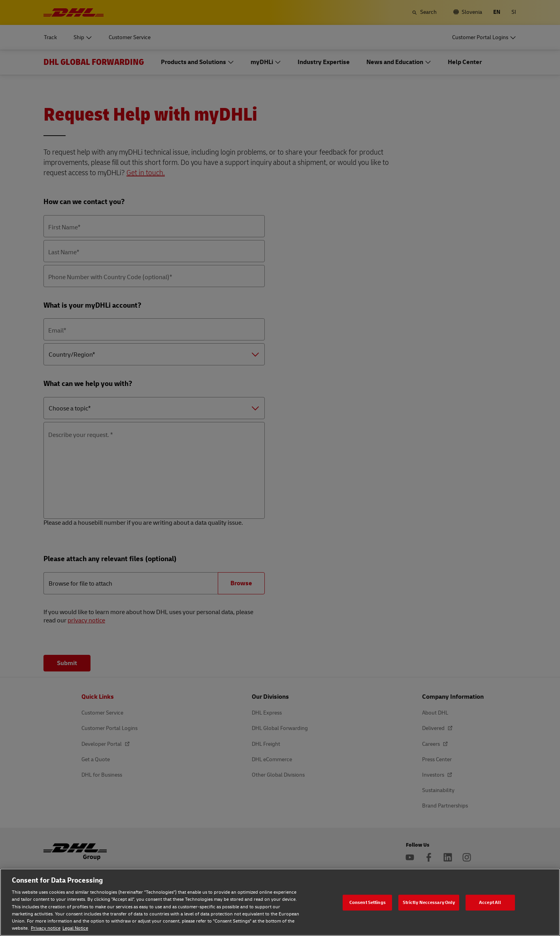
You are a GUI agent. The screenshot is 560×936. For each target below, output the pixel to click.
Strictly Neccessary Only (429, 902)
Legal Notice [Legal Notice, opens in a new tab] (75, 928)
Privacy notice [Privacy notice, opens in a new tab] (46, 928)
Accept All (490, 902)
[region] (280, 902)
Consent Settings (368, 902)
